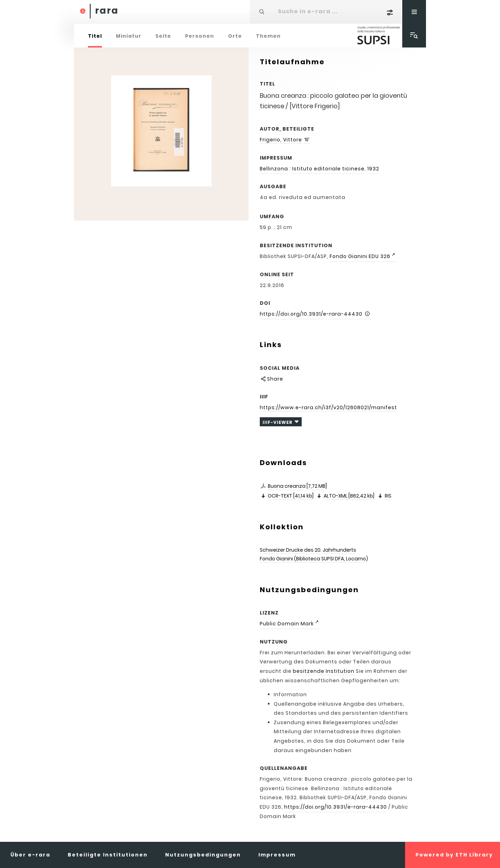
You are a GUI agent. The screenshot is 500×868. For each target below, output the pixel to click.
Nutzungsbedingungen (203, 855)
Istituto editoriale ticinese (328, 169)
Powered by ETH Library (454, 855)
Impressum (277, 855)
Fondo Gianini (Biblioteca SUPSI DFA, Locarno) (314, 559)
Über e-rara (30, 855)
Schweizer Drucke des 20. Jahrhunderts (308, 550)
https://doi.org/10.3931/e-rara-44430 (311, 314)
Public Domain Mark (287, 624)
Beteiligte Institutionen (108, 855)
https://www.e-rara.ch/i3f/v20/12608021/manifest (328, 407)
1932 (373, 169)
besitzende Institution (324, 671)
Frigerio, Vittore (281, 140)
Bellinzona (274, 169)
